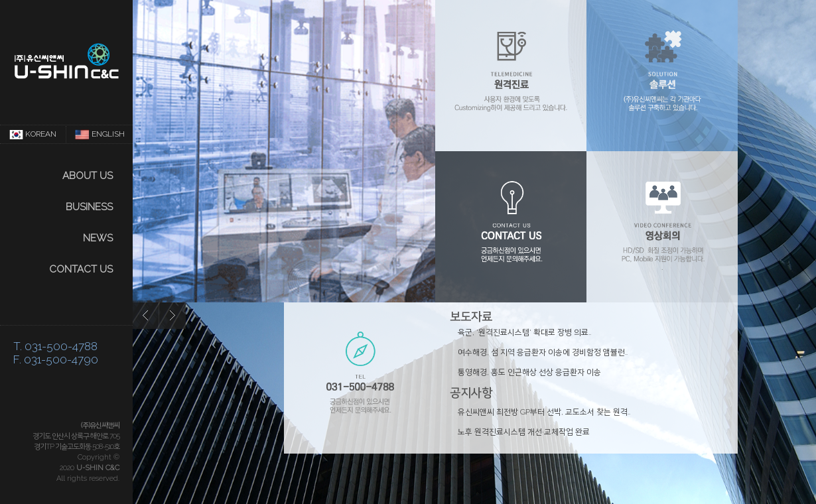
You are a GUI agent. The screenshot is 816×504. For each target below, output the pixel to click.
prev (146, 316)
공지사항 (471, 392)
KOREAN (33, 135)
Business (89, 207)
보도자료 (471, 316)
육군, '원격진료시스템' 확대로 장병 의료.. (524, 332)
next (172, 316)
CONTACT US (81, 269)
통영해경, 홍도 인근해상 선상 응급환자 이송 (529, 372)
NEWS (98, 238)
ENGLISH (100, 135)
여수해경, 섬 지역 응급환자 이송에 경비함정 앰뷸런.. (543, 352)
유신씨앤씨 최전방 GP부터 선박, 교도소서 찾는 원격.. (544, 412)
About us (88, 176)
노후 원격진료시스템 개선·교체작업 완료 (524, 432)
